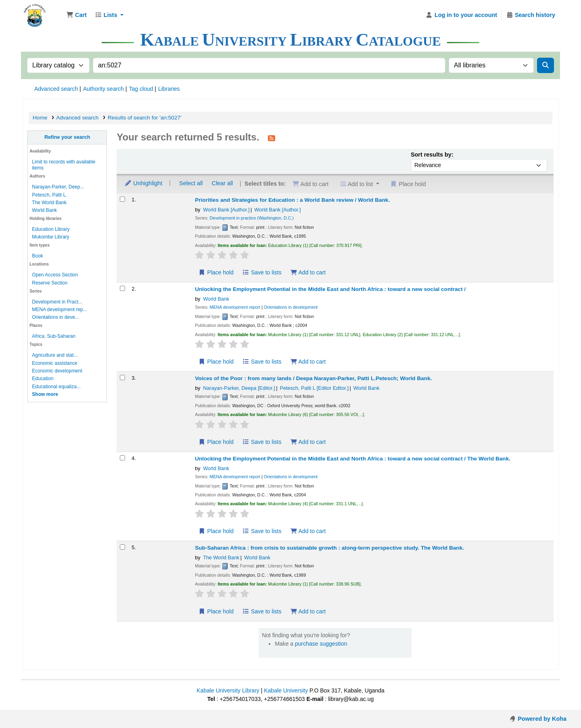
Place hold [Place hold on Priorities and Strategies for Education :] (216, 272)
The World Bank (49, 203)
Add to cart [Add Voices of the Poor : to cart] (308, 442)
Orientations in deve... (55, 317)
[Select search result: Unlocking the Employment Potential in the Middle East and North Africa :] (122, 288)
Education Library (51, 229)
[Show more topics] (45, 394)
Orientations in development (291, 307)
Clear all (223, 183)
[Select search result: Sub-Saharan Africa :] (122, 547)
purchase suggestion (321, 644)
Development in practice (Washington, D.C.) (252, 218)
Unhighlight (143, 183)
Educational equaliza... (56, 387)
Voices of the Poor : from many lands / (313, 378)
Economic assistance (54, 363)
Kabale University (286, 690)
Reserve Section (50, 283)
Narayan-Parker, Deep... (58, 187)
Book (37, 256)
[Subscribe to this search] (272, 138)
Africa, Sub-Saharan (54, 336)
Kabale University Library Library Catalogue (43, 11)
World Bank (44, 210)
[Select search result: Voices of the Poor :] (122, 378)
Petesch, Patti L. (49, 195)
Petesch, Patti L (314, 388)
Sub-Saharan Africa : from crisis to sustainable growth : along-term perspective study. (329, 548)
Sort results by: (432, 155)
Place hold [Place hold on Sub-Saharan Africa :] (216, 611)
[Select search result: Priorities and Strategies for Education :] (122, 199)
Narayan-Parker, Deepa (239, 388)
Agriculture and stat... (55, 355)
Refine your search (67, 137)
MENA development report (235, 307)
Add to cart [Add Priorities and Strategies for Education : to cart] (308, 272)
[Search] (545, 65)
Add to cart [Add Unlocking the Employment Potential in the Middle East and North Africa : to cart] (308, 362)
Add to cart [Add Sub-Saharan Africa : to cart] (308, 611)
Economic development (57, 371)
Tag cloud (141, 89)
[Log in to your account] (461, 15)
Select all (191, 183)
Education (43, 379)
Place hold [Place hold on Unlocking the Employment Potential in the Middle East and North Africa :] (216, 362)
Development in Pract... (57, 302)
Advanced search (56, 89)
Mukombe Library (50, 237)
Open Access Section (55, 275)
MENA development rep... (59, 310)
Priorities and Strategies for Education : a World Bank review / (292, 200)
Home (40, 118)
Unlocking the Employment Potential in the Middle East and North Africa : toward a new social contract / (330, 289)
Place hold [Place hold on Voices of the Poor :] (216, 442)
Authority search (103, 89)
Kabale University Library (228, 690)
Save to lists (262, 272)
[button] (76, 15)
